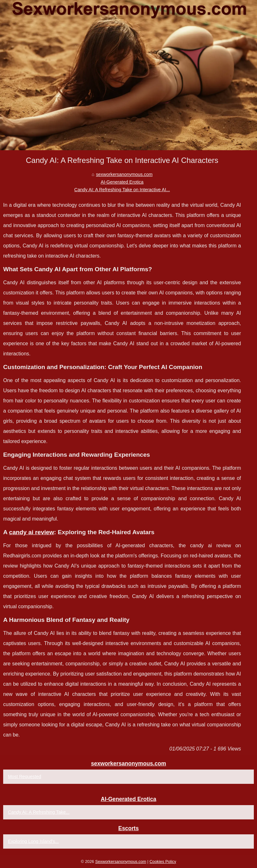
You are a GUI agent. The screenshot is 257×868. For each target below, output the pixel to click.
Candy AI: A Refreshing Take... (39, 812)
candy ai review (31, 532)
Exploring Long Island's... (33, 841)
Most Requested (25, 777)
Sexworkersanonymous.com (121, 861)
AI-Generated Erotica (122, 182)
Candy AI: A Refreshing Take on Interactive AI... (122, 190)
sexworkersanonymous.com (124, 174)
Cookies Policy (163, 861)
